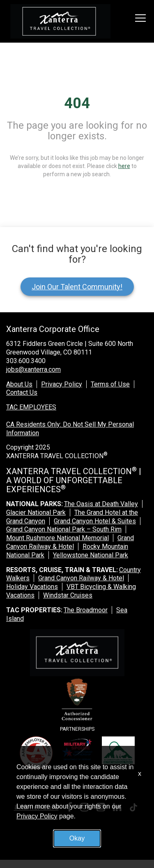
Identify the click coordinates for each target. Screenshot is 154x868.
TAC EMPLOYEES (31, 407)
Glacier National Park (36, 512)
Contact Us (22, 392)
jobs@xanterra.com (33, 369)
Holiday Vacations (32, 587)
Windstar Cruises (68, 595)
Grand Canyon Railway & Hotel (70, 542)
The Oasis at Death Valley (101, 504)
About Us (19, 384)
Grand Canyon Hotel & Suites (95, 521)
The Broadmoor (86, 610)
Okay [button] (77, 838)
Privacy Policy (62, 384)
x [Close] (140, 774)
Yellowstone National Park (91, 555)
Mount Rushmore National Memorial (57, 538)
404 (77, 103)
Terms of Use (110, 384)
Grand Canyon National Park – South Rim (64, 529)
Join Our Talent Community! (77, 287)
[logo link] (60, 21)
